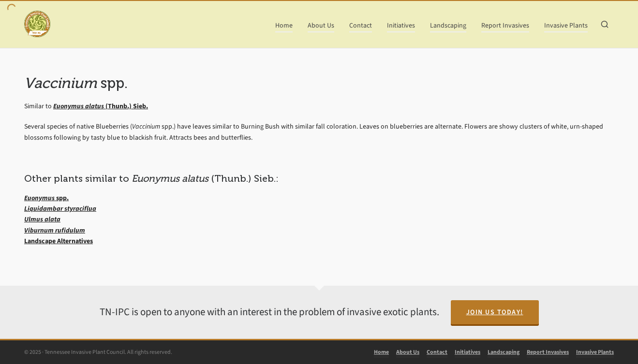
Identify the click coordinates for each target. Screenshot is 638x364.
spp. (46, 198)
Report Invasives (548, 352)
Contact (437, 352)
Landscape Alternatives (59, 241)
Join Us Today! (495, 312)
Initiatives (467, 352)
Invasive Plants (595, 352)
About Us (408, 352)
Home (381, 352)
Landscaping (504, 352)
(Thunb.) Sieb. (101, 106)
